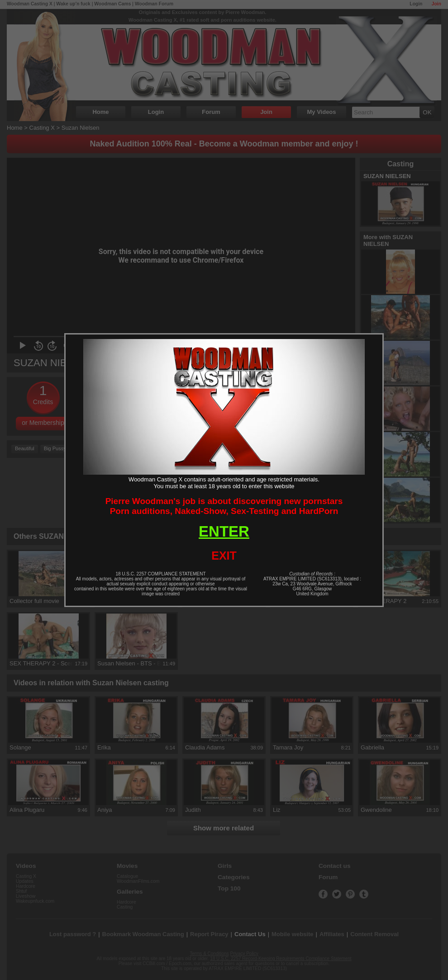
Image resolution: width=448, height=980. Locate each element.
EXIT (224, 556)
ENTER (224, 531)
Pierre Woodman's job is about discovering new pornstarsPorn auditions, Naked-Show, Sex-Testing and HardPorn (224, 506)
